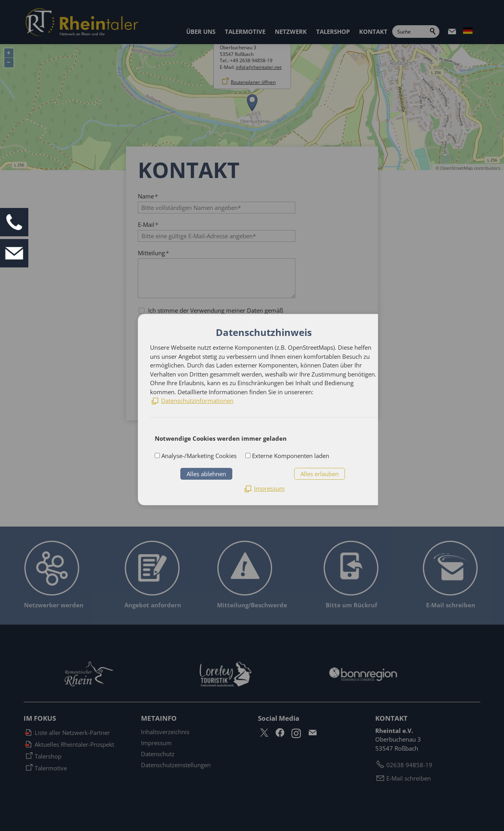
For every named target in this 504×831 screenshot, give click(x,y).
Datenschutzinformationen (197, 401)
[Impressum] (264, 489)
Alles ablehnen (206, 474)
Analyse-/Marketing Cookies (198, 456)
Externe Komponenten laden (290, 456)
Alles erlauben (320, 474)
